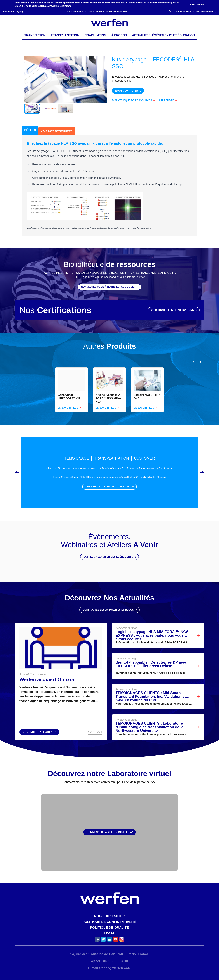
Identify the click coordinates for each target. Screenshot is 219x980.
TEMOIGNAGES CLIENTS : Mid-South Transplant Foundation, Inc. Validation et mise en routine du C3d (151, 689)
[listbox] (109, 383)
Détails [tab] (30, 130)
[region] (109, 383)
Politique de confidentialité (110, 922)
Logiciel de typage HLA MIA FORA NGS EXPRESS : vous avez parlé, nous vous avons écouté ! (152, 628)
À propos (119, 35)
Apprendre (166, 100)
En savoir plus (68, 400)
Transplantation (65, 35)
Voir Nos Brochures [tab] (57, 131)
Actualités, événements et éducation (163, 35)
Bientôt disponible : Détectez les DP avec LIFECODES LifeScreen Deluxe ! (151, 657)
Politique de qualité (109, 928)
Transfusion (35, 35)
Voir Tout (95, 724)
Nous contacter (109, 916)
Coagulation (95, 35)
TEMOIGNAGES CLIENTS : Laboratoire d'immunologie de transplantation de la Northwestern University (149, 720)
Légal (110, 933)
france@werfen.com (117, 12)
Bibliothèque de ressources (132, 100)
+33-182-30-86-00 (93, 12)
